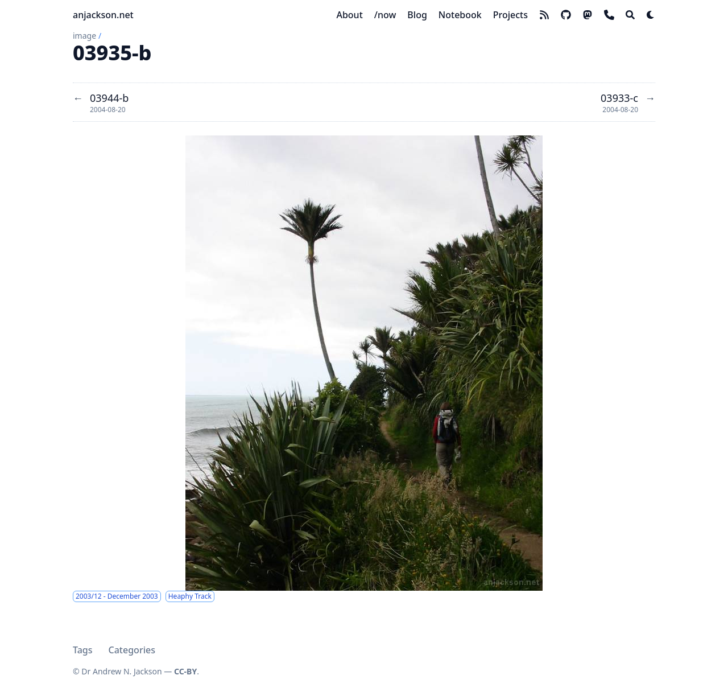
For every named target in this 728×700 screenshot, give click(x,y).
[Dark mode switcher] (651, 15)
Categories (132, 650)
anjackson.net (103, 15)
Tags (83, 650)
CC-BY (185, 671)
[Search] (630, 15)
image (84, 36)
